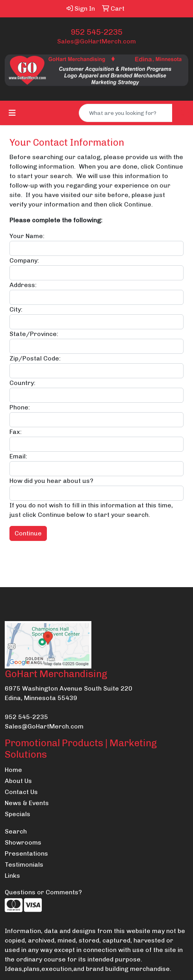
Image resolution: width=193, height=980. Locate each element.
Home (13, 770)
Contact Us (21, 792)
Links (12, 876)
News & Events (27, 803)
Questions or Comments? (43, 892)
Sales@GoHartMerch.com (96, 41)
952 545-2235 (96, 32)
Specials (18, 814)
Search (16, 831)
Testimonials (24, 865)
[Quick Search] (126, 113)
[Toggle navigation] (12, 113)
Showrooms (23, 842)
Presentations (26, 853)
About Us (18, 781)
